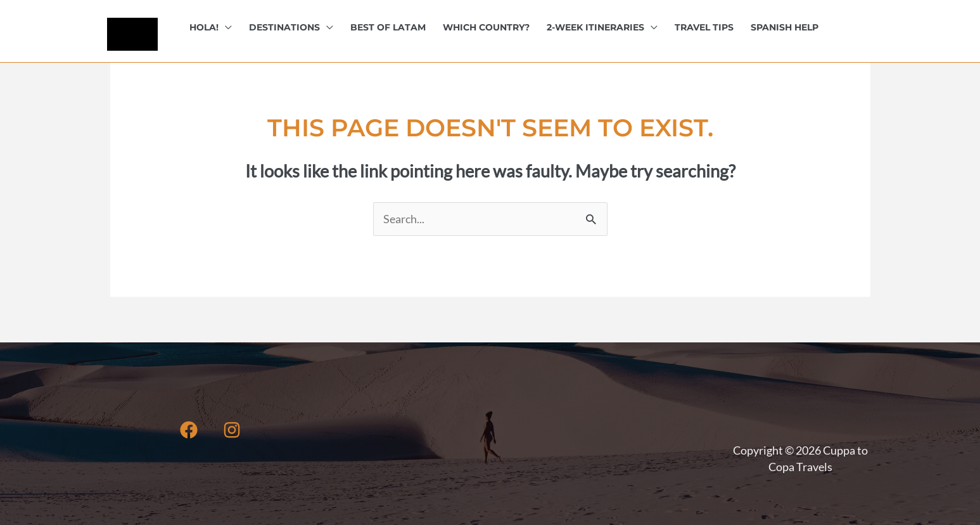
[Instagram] (232, 430)
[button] (225, 27)
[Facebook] (189, 430)
